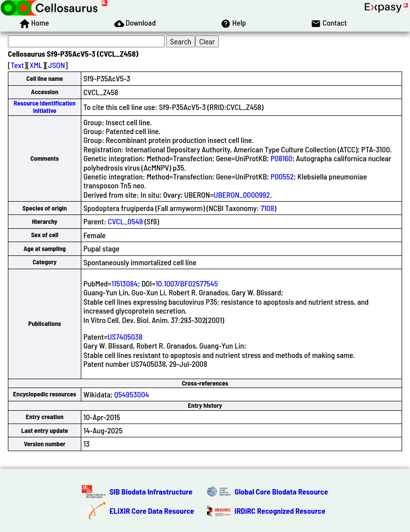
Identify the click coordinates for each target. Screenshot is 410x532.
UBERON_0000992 (242, 195)
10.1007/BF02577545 (187, 283)
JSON (57, 65)
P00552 (282, 176)
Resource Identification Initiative (45, 107)
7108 (268, 208)
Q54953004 (132, 394)
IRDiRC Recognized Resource (280, 511)
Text (17, 65)
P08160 (281, 158)
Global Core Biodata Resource (281, 491)
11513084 (124, 283)
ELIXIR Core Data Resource (152, 511)
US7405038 (125, 337)
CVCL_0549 (125, 221)
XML (36, 65)
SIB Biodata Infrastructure (151, 491)
